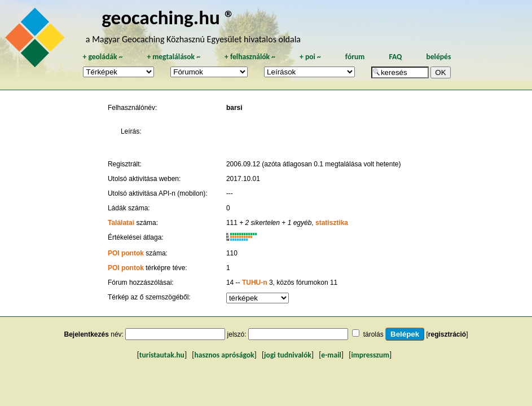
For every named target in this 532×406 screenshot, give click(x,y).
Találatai (121, 223)
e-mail (331, 355)
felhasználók (250, 57)
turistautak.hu (162, 355)
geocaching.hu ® (168, 17)
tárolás (373, 334)
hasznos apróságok (224, 355)
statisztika (332, 223)
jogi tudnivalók (288, 355)
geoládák (102, 57)
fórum (355, 57)
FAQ (395, 57)
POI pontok (126, 253)
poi (310, 57)
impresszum (370, 355)
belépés (438, 57)
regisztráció (447, 334)
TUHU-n (255, 283)
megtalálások (173, 57)
